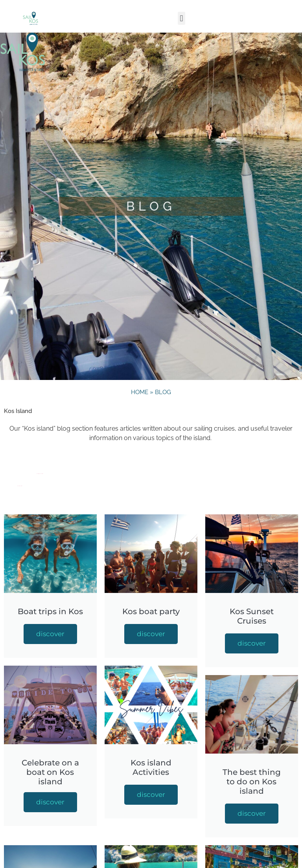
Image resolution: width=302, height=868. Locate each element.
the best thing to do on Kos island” (40, 474)
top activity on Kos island (20, 486)
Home (140, 392)
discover (50, 634)
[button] (181, 18)
